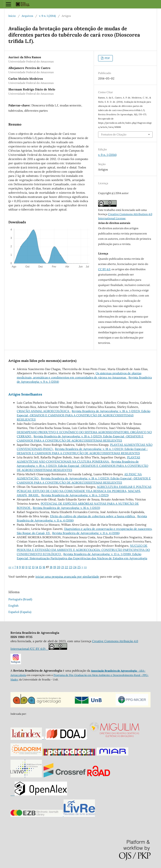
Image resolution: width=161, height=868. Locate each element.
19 (55, 567)
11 (26, 567)
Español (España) (20, 612)
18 (51, 567)
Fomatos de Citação (114, 134)
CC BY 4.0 (104, 269)
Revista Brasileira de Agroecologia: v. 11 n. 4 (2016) (86, 533)
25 (79, 567)
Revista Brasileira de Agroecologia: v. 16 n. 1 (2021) (75, 495)
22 (66, 567)
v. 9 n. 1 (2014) (47, 16)
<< (10, 567)
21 (63, 567)
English (13, 606)
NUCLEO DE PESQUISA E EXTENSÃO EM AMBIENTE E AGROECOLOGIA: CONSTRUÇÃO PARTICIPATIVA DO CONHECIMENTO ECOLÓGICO (83, 550)
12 (30, 567)
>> (85, 567)
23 (71, 567)
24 (75, 567)
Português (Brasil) (20, 599)
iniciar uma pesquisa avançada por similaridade (67, 577)
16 (44, 567)
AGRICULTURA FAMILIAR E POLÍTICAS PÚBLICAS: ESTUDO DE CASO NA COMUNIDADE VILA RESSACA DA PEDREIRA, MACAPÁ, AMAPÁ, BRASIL (84, 491)
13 (33, 567)
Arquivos (27, 16)
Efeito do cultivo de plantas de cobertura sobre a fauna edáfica (93, 516)
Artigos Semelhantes (25, 394)
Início (12, 16)
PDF (107, 58)
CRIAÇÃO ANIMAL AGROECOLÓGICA (43, 411)
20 (59, 567)
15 (40, 567)
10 (23, 567)
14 (37, 567)
